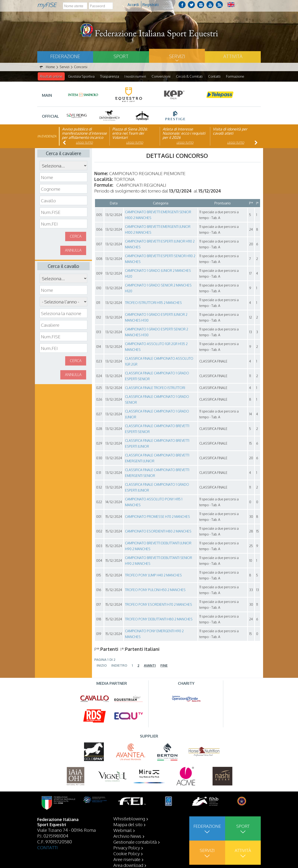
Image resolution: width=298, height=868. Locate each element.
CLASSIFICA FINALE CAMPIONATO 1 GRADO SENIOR (157, 400)
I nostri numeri (135, 76)
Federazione (65, 56)
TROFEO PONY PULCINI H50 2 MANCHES (155, 590)
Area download (128, 865)
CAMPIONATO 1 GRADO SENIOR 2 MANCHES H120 (158, 288)
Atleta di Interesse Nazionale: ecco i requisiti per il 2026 (184, 133)
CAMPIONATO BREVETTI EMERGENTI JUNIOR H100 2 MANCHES (158, 230)
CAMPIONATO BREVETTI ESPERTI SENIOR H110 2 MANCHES (160, 259)
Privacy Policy (127, 848)
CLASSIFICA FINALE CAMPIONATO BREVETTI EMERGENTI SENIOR (157, 473)
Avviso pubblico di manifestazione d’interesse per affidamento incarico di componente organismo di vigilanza (84, 138)
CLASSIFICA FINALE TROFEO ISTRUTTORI (155, 388)
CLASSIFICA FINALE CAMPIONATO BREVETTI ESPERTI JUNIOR (157, 444)
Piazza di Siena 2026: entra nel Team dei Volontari (130, 133)
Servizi (177, 56)
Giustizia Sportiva (81, 76)
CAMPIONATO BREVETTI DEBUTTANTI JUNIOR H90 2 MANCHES (158, 546)
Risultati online (51, 76)
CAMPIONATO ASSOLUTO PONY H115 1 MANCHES (154, 502)
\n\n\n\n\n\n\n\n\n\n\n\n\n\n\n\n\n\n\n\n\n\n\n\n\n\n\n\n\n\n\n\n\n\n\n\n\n (63, 302)
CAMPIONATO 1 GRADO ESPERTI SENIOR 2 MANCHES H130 (157, 332)
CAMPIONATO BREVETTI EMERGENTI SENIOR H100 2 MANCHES (158, 215)
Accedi (133, 5)
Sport (121, 56)
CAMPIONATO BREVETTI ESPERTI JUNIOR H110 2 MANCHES (160, 244)
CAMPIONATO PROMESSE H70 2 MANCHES (157, 517)
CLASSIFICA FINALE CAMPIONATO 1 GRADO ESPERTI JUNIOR (157, 488)
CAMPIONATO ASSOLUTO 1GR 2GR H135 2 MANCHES (156, 347)
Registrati (151, 5)
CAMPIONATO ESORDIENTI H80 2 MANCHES (158, 531)
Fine (164, 666)
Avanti (150, 666)
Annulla (73, 250)
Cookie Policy (127, 853)
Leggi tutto (84, 143)
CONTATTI (47, 847)
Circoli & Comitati (189, 76)
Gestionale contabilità (135, 842)
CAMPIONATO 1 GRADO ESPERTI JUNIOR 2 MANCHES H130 (156, 318)
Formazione (235, 76)
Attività (233, 56)
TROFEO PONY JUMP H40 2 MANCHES (153, 575)
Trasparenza (110, 76)
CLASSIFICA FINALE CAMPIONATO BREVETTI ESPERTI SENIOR (157, 429)
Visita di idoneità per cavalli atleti (230, 131)
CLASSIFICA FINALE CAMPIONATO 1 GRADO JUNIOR (157, 414)
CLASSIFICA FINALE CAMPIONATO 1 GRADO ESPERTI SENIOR (157, 376)
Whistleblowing (129, 818)
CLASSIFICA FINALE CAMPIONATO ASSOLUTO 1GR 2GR (159, 362)
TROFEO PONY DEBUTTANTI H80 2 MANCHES (159, 619)
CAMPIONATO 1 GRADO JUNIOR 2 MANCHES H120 (158, 274)
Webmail (123, 830)
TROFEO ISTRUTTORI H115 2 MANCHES (153, 303)
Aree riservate (127, 859)
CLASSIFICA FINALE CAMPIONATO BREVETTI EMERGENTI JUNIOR (157, 458)
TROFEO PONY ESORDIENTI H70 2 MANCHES (159, 605)
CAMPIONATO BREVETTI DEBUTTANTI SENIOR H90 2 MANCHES (159, 561)
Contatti (214, 76)
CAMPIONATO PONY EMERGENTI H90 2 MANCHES (154, 634)
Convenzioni (161, 76)
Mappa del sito (128, 824)
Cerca (76, 236)
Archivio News (127, 836)
